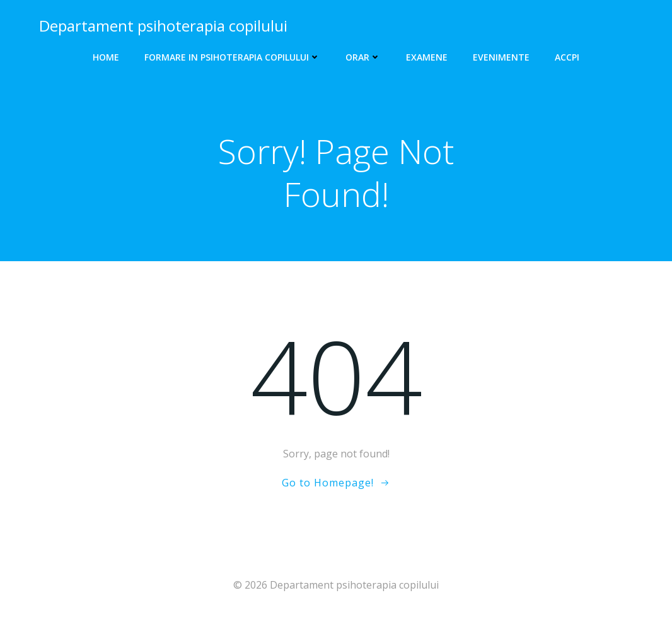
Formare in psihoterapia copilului (232, 57)
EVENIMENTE (501, 57)
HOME (106, 57)
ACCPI (567, 57)
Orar (363, 57)
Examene (427, 57)
